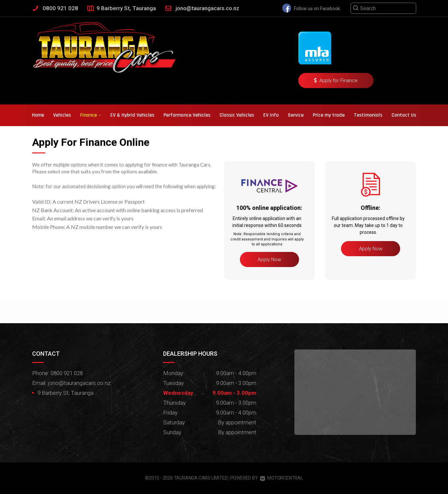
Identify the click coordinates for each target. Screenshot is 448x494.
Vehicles (62, 115)
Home (38, 115)
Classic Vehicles (237, 115)
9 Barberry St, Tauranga (126, 8)
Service (296, 115)
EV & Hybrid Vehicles (132, 115)
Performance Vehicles (187, 115)
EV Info (271, 115)
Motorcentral (281, 478)
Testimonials (368, 115)
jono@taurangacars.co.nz (207, 8)
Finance (91, 115)
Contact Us (404, 115)
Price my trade (329, 115)
